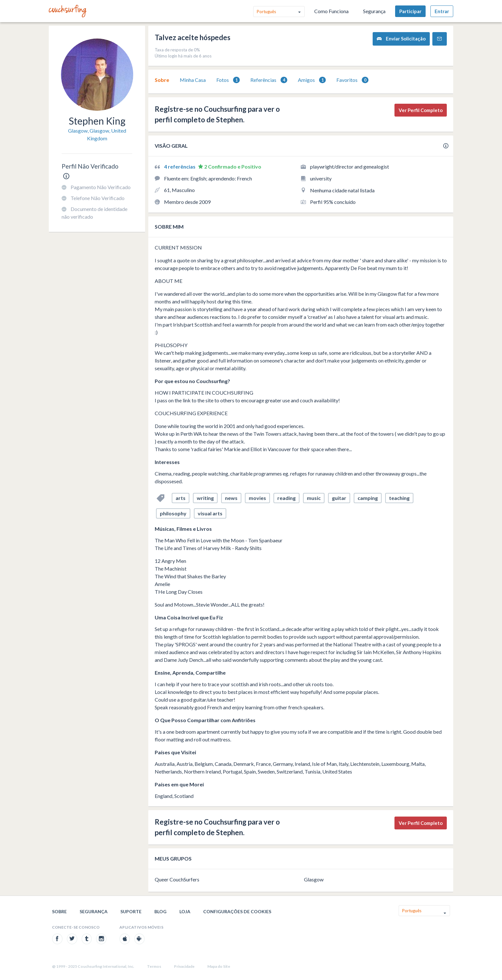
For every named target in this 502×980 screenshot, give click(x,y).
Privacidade (184, 966)
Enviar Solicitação (401, 39)
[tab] (162, 80)
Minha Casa (193, 80)
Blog (160, 911)
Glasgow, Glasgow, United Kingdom (97, 134)
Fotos (228, 80)
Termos (154, 966)
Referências (269, 80)
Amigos (312, 80)
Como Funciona (331, 11)
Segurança (374, 11)
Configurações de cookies (237, 911)
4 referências (180, 166)
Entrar (442, 11)
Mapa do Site (219, 966)
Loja (185, 911)
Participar (410, 11)
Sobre (162, 80)
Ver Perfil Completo (421, 110)
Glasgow (314, 879)
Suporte (131, 911)
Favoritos (352, 80)
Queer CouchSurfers (177, 879)
